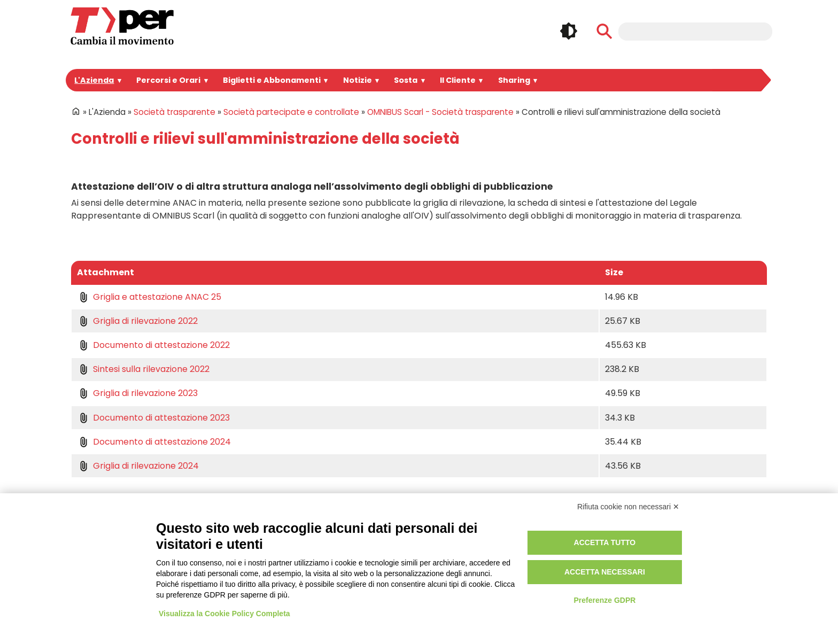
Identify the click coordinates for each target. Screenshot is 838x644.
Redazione (375, 576)
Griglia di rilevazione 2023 (142, 393)
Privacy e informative (541, 540)
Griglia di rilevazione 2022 (142, 321)
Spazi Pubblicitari (240, 565)
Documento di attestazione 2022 (154, 345)
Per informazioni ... (94, 576)
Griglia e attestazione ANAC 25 (152, 297)
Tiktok (712, 568)
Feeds (736, 568)
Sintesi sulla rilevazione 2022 (148, 369)
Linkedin (712, 546)
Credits (516, 576)
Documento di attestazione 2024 (154, 442)
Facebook (662, 546)
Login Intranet (381, 540)
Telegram (662, 568)
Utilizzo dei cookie (536, 552)
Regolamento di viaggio (546, 565)
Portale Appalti (235, 540)
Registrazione (381, 552)
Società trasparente (169, 112)
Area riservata (381, 565)
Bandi (219, 552)
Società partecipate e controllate (272, 112)
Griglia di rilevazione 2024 (142, 466)
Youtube (736, 546)
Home (76, 111)
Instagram (687, 546)
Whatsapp (687, 568)
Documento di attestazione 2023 (154, 418)
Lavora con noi (235, 576)
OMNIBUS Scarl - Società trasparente (407, 112)
